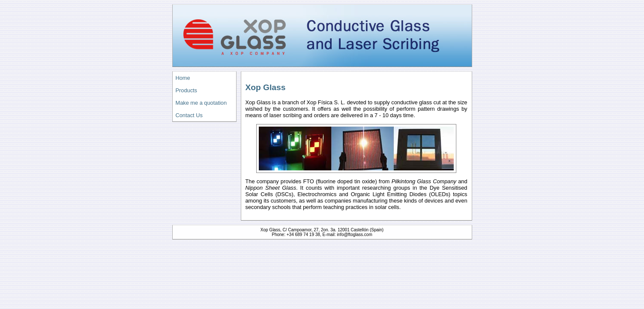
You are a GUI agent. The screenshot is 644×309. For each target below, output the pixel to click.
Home (183, 78)
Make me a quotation (201, 103)
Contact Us (189, 115)
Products (187, 90)
